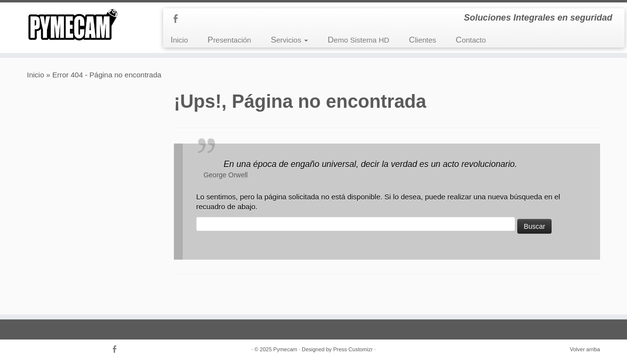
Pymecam (285, 349)
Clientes (423, 40)
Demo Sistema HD (359, 40)
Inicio (179, 40)
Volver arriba (585, 349)
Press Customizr (353, 349)
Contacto (471, 40)
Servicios (289, 40)
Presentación (229, 40)
